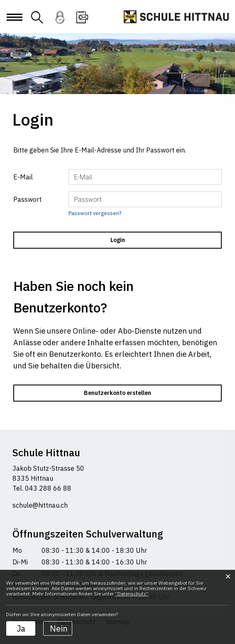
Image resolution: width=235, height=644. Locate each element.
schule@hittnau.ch (40, 505)
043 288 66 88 (47, 488)
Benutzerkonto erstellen (117, 393)
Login (60, 23)
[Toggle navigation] (14, 24)
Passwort (27, 199)
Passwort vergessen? (95, 213)
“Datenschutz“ (132, 594)
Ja (21, 628)
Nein (59, 628)
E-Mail (23, 177)
